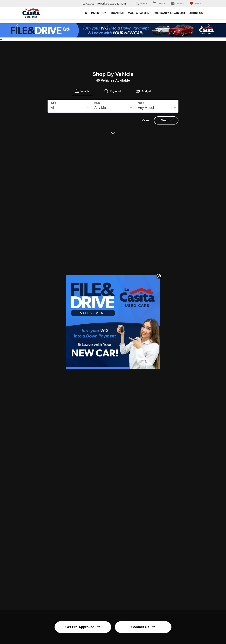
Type (53, 103)
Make (97, 103)
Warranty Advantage (170, 13)
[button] (86, 13)
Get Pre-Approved (83, 627)
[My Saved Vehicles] (195, 3)
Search (166, 120)
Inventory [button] (99, 13)
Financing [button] (117, 13)
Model (141, 103)
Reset (146, 120)
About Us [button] (196, 13)
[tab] (82, 91)
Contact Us (143, 627)
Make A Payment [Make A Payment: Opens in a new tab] (139, 13)
